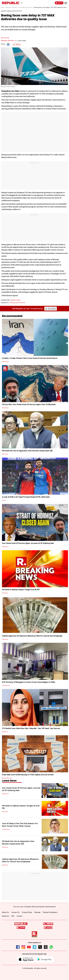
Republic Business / (12, 7)
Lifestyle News (6, 685)
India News (5, 454)
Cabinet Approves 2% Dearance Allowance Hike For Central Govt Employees (32, 636)
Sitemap (37, 912)
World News (5, 362)
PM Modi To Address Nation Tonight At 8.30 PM (21, 590)
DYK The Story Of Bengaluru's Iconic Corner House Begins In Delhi (29, 682)
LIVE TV (59, 3)
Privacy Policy (27, 912)
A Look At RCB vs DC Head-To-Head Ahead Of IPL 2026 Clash (26, 497)
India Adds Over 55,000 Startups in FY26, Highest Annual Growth (28, 775)
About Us (5, 912)
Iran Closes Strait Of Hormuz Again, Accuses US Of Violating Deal (28, 543)
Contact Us (15, 912)
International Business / (26, 7)
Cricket (4, 500)
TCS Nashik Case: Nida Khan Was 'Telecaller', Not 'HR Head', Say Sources (31, 728)
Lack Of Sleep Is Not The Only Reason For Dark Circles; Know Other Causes (20, 825)
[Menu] (66, 3)
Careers (20, 916)
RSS (13, 916)
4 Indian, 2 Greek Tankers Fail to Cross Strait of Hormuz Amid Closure (30, 358)
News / (3, 7)
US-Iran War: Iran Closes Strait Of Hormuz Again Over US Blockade (29, 404)
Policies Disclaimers (50, 912)
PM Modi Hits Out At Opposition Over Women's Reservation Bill (27, 451)
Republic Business (8, 41)
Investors (6, 916)
